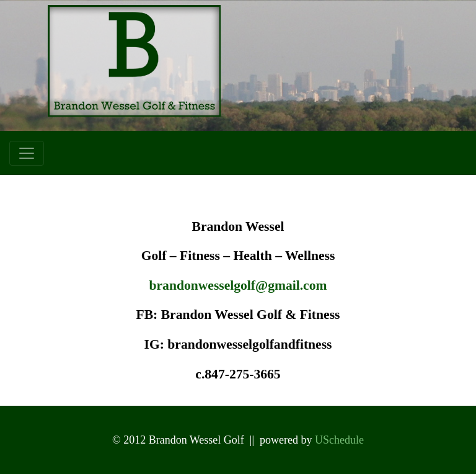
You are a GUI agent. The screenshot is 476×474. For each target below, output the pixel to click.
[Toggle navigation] (27, 153)
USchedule (339, 440)
